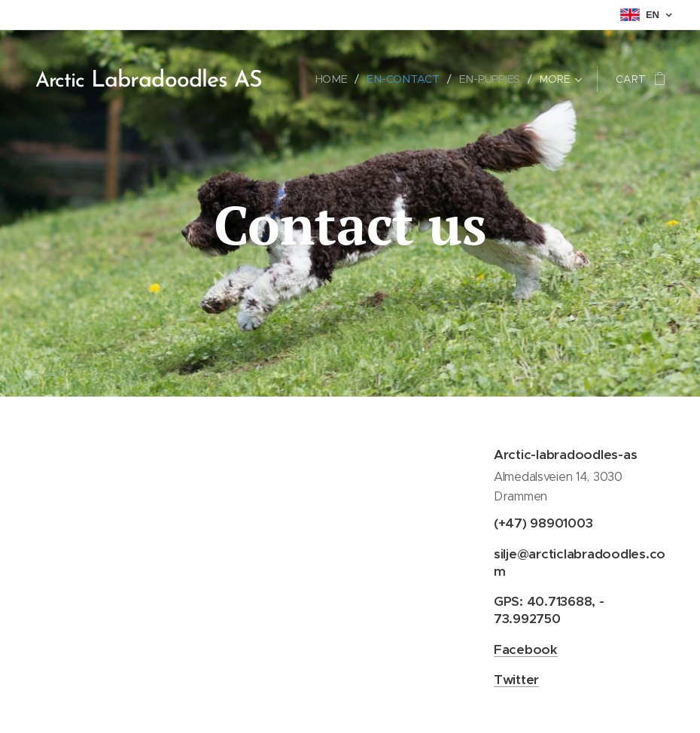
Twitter (516, 680)
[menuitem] (336, 79)
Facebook (526, 649)
